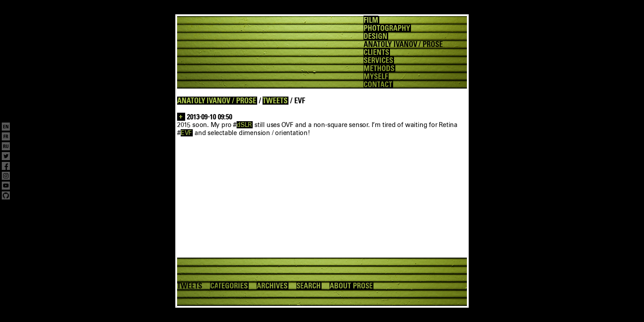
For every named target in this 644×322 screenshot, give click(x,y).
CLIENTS (376, 52)
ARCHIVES (272, 286)
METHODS (379, 68)
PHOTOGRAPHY (387, 28)
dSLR (244, 125)
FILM (371, 20)
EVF (186, 133)
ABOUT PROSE (351, 286)
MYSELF (376, 76)
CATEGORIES (229, 286)
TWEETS (275, 101)
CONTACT (378, 85)
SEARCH (309, 286)
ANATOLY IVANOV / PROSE (217, 101)
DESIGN (375, 36)
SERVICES (378, 60)
